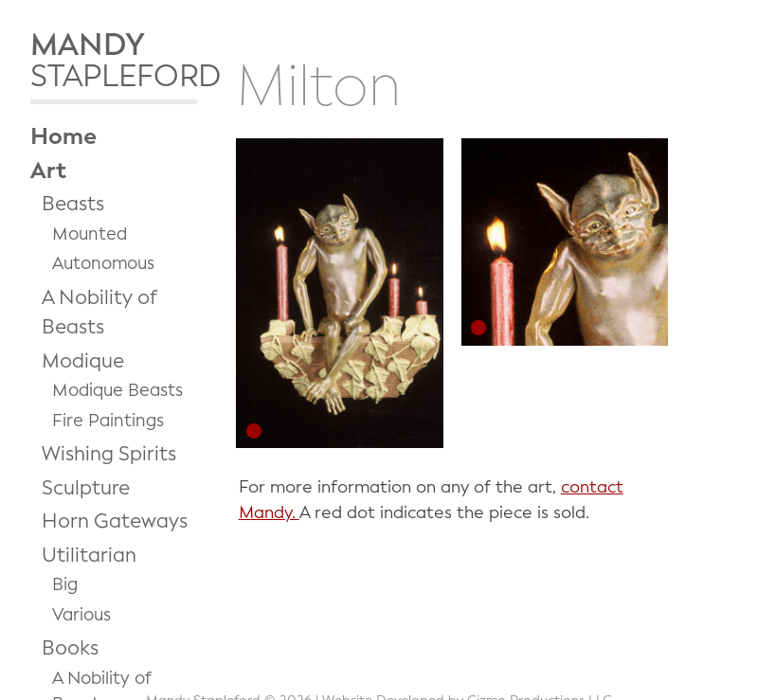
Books (70, 648)
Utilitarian (89, 555)
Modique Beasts (117, 390)
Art (49, 171)
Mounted (90, 234)
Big (65, 584)
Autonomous (103, 263)
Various (81, 615)
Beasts (73, 204)
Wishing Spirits (109, 454)
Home (63, 136)
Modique (83, 361)
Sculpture (86, 488)
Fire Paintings (108, 421)
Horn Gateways (115, 521)
